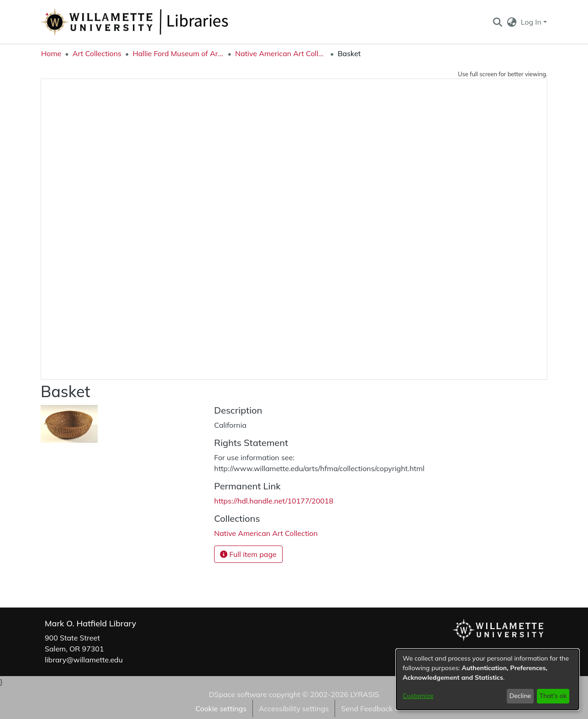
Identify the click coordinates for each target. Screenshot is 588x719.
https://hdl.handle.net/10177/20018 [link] (274, 501)
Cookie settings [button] (221, 709)
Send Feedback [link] (367, 709)
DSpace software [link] (238, 694)
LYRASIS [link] (365, 694)
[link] (266, 533)
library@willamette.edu (84, 660)
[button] (497, 22)
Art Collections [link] (97, 53)
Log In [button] (532, 22)
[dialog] (488, 680)
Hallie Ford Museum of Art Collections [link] (178, 53)
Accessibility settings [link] (294, 709)
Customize (418, 696)
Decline (520, 696)
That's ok (553, 696)
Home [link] (51, 53)
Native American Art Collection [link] (281, 53)
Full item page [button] (248, 554)
